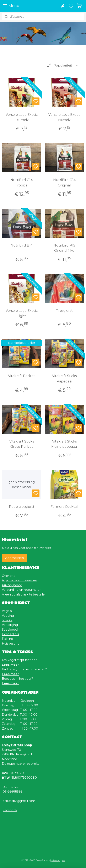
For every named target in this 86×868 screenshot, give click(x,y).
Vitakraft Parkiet (22, 376)
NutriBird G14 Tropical (22, 183)
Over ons (9, 576)
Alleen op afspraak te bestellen (24, 594)
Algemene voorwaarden (19, 580)
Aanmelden (15, 558)
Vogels (7, 611)
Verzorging (10, 625)
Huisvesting (11, 644)
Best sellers (10, 634)
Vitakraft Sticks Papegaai (64, 379)
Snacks (7, 620)
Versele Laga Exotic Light (22, 313)
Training (7, 639)
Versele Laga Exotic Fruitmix (22, 117)
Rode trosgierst (22, 507)
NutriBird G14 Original (64, 183)
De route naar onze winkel (21, 764)
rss (64, 860)
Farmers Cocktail (64, 507)
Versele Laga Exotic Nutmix (64, 117)
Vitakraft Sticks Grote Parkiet (22, 444)
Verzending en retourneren (22, 590)
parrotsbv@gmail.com (19, 801)
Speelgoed (10, 630)
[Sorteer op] (62, 65)
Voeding (8, 616)
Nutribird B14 (22, 245)
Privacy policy (12, 585)
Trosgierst (64, 311)
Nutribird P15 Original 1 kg (64, 248)
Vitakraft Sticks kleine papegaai (64, 444)
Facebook (10, 810)
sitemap (56, 860)
